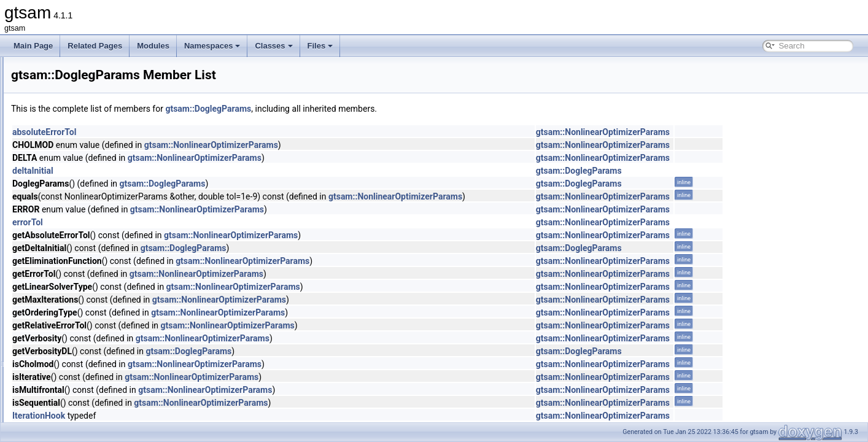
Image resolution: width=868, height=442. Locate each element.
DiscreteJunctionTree (85, 178)
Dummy (63, 340)
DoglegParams (75, 246)
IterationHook (192, 416)
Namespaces (212, 46)
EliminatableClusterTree (90, 408)
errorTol (181, 222)
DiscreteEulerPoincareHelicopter (103, 138)
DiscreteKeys (72, 192)
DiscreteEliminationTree (89, 124)
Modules (153, 46)
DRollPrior (67, 273)
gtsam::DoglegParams (362, 109)
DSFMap (65, 313)
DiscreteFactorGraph (84, 165)
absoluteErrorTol (198, 132)
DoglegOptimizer (78, 219)
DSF (58, 286)
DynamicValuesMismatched (95, 394)
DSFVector (68, 327)
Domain (63, 259)
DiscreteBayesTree (82, 83)
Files (320, 46)
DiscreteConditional (82, 110)
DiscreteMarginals (80, 205)
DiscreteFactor (74, 151)
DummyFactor (73, 354)
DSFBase (66, 300)
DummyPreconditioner (87, 367)
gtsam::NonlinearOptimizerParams (756, 132)
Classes (273, 46)
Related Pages (95, 46)
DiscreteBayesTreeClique (92, 97)
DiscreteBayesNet (80, 70)
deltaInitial (186, 171)
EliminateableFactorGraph (93, 421)
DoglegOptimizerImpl (85, 232)
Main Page (33, 46)
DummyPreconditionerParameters (106, 381)
